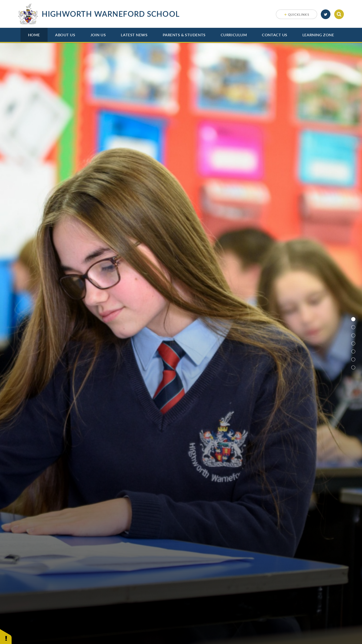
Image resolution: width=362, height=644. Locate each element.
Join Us (98, 35)
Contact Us (275, 35)
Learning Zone (318, 35)
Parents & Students (184, 35)
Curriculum (234, 35)
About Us (65, 35)
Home (34, 35)
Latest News (134, 35)
